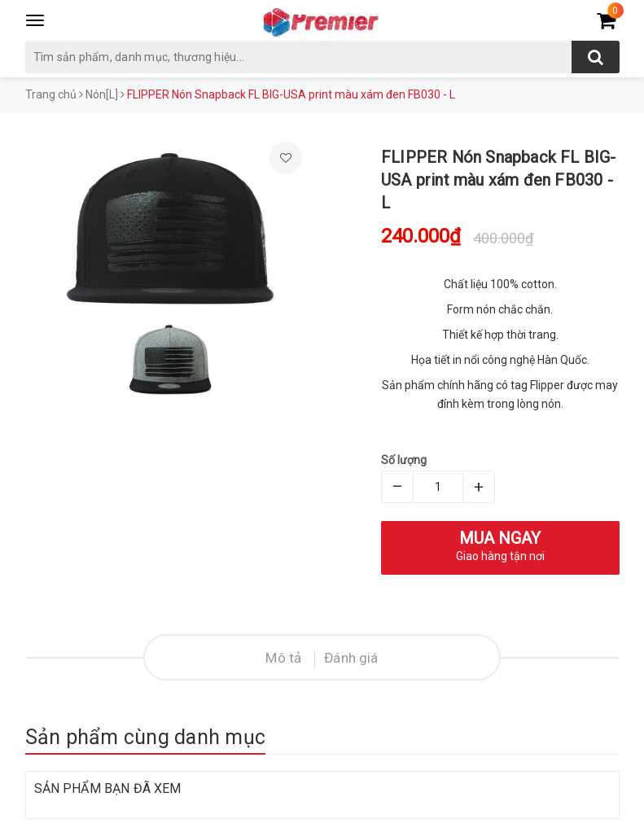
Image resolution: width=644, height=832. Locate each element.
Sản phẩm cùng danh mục (146, 737)
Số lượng (404, 460)
